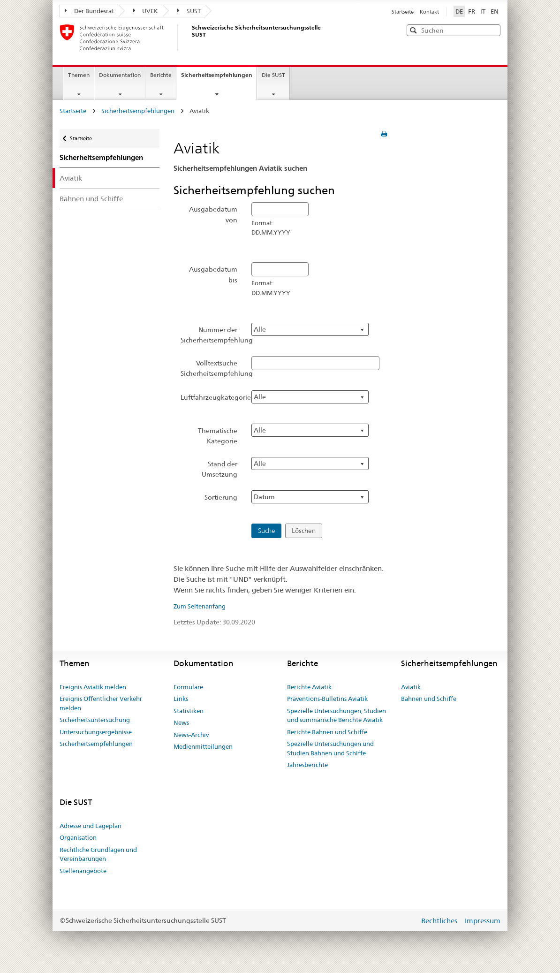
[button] (492, 30)
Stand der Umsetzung (219, 469)
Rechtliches (440, 921)
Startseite (403, 12)
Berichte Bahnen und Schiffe (327, 732)
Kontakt (429, 12)
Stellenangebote (83, 871)
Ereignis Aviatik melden (93, 687)
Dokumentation (120, 75)
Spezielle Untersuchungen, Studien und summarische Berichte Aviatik (337, 715)
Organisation (78, 837)
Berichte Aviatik (309, 687)
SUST (189, 11)
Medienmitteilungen (203, 746)
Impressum (483, 921)
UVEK (146, 11)
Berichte (161, 75)
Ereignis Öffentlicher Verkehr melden (101, 703)
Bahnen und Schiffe (91, 199)
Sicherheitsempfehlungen (219, 78)
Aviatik (71, 178)
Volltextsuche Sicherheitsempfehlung (213, 368)
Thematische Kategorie (218, 436)
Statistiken (189, 711)
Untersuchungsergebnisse (96, 732)
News (181, 722)
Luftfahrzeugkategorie (213, 397)
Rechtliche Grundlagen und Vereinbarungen (98, 854)
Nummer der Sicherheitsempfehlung (213, 335)
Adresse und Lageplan (91, 826)
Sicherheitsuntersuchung (95, 720)
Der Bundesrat (89, 11)
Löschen (304, 531)
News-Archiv (191, 735)
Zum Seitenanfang (200, 606)
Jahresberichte (307, 765)
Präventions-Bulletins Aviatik (327, 699)
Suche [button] (267, 531)
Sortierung (221, 497)
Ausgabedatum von (213, 214)
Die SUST (273, 75)
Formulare (188, 687)
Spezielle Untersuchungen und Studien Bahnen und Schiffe (330, 748)
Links (181, 699)
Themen (79, 75)
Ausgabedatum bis (213, 274)
